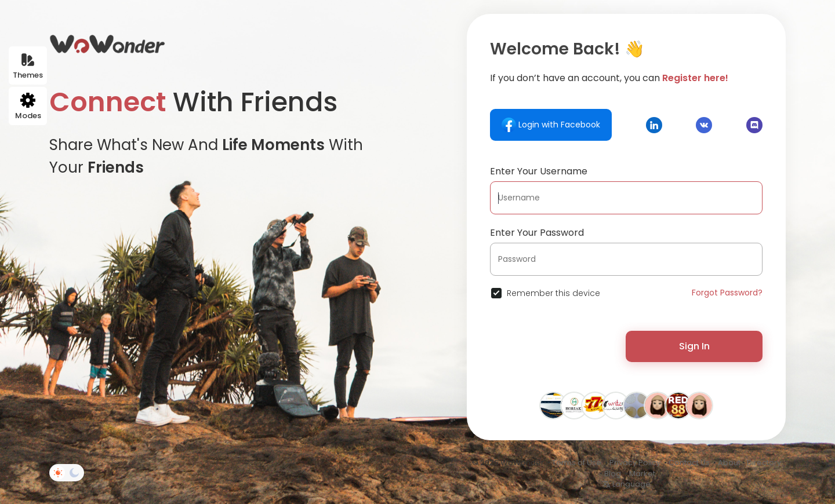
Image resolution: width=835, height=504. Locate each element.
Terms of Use (577, 463)
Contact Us (689, 463)
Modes (28, 107)
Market (642, 474)
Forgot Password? (727, 293)
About (729, 463)
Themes (28, 66)
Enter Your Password (537, 233)
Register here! (695, 78)
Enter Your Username (539, 171)
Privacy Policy (635, 463)
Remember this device (553, 293)
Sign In (694, 346)
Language (626, 484)
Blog (613, 474)
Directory (764, 463)
